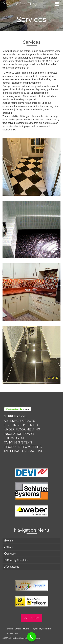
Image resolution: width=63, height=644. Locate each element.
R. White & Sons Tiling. (20, 4)
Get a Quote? (32, 618)
